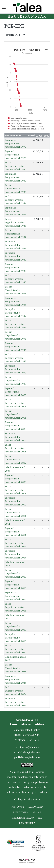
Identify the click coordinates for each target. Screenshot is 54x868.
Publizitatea (21, 812)
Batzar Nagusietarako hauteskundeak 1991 (16, 290)
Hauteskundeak (27, 16)
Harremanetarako (23, 818)
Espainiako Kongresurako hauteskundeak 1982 (16, 177)
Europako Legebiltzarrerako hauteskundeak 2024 (16, 702)
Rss (40, 818)
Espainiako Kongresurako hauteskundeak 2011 (16, 532)
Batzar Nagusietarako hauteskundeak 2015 (16, 573)
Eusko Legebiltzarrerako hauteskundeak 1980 (16, 166)
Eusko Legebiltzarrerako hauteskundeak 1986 (16, 222)
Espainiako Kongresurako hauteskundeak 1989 (16, 268)
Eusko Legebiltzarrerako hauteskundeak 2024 (16, 691)
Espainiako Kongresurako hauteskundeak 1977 (16, 143)
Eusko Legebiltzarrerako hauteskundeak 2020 (16, 649)
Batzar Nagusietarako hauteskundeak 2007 (16, 459)
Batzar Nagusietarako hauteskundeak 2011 (16, 512)
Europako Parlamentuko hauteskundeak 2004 (16, 437)
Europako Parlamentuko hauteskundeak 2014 (16, 554)
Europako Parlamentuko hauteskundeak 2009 (16, 501)
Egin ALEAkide (27, 823)
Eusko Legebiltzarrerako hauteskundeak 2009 (16, 490)
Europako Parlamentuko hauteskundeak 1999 (16, 369)
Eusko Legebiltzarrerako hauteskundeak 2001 (16, 403)
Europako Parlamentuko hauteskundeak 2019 (16, 638)
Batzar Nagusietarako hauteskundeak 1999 (16, 380)
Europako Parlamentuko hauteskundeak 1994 (16, 313)
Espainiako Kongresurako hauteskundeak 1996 (16, 347)
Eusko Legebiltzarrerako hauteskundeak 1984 (16, 200)
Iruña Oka (16, 35)
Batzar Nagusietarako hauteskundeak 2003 (16, 414)
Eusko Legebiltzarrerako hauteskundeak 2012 (16, 543)
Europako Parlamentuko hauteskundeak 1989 (16, 256)
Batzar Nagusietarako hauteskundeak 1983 (16, 188)
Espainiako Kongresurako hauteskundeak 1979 (16, 155)
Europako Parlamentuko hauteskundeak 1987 (16, 245)
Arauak (37, 812)
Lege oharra (36, 807)
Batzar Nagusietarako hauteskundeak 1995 (16, 335)
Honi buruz (17, 807)
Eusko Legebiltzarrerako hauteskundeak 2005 (16, 448)
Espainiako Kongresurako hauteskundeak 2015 (16, 585)
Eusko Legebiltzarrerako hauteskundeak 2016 (16, 607)
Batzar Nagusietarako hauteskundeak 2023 (16, 668)
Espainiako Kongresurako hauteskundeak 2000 (16, 392)
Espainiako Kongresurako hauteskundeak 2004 (16, 426)
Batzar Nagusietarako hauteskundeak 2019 (16, 626)
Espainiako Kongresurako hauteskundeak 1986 (16, 211)
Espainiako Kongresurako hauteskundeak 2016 (16, 596)
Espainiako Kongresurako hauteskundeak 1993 (16, 301)
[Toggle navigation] (4, 7)
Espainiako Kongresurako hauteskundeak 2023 (16, 679)
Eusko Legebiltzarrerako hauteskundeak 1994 (16, 324)
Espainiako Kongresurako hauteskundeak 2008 (16, 479)
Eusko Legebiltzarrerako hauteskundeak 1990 (16, 279)
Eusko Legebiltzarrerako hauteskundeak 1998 (16, 358)
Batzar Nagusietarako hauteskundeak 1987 (16, 234)
